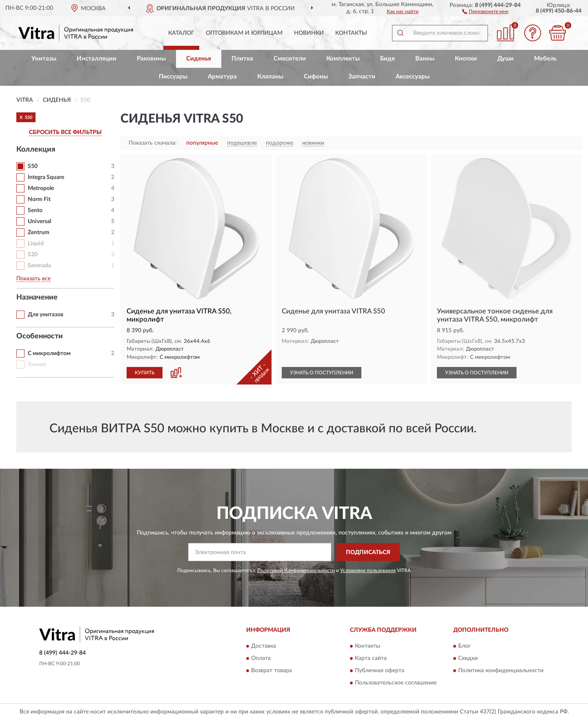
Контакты (351, 33)
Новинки (309, 33)
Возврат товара (272, 671)
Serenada (39, 266)
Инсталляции (97, 59)
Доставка (264, 646)
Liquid (36, 244)
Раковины (151, 59)
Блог (464, 646)
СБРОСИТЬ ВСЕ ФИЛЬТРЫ (65, 132)
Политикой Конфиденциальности (296, 570)
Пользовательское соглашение (396, 683)
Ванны (425, 59)
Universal (39, 221)
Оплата (261, 658)
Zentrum (39, 233)
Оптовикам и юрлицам (244, 33)
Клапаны (270, 77)
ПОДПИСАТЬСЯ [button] (368, 552)
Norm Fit (39, 199)
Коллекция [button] (36, 150)
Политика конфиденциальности (501, 671)
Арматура (222, 77)
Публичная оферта (380, 671)
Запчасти (362, 77)
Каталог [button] (181, 33)
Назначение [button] (37, 297)
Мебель (545, 59)
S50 (33, 166)
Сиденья (199, 59)
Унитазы (44, 59)
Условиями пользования (368, 570)
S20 (33, 255)
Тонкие (37, 364)
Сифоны (316, 77)
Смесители (290, 59)
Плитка (242, 59)
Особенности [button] (40, 336)
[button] (485, 11)
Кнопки (466, 59)
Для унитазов (46, 315)
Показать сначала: (153, 143)
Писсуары (173, 77)
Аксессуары (413, 77)
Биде (388, 59)
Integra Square (46, 177)
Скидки (468, 658)
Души (506, 59)
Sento (35, 210)
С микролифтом (49, 353)
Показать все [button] (33, 279)
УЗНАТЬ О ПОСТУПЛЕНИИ (322, 373)
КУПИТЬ (145, 373)
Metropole (41, 188)
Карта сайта (371, 658)
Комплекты (343, 59)
